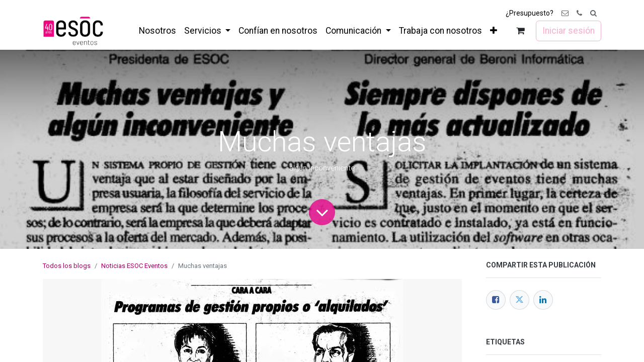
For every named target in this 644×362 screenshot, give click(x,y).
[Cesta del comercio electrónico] (520, 31)
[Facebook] (496, 300)
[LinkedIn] (543, 300)
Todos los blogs (67, 266)
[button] (593, 13)
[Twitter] (519, 300)
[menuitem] (157, 31)
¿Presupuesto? (530, 13)
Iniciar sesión (569, 31)
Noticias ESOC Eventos (134, 266)
